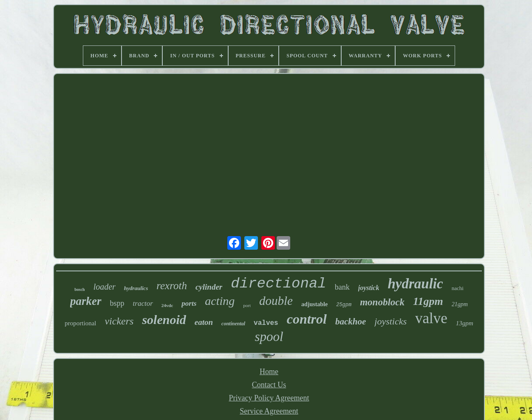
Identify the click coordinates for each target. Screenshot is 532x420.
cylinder (209, 287)
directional (278, 284)
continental (233, 324)
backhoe (351, 321)
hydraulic (415, 284)
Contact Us (269, 385)
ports (189, 303)
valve (431, 318)
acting (220, 301)
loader (105, 287)
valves (266, 323)
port (247, 305)
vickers (119, 321)
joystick (369, 288)
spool (269, 337)
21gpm (460, 304)
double (276, 301)
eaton (204, 322)
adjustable (314, 304)
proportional (80, 323)
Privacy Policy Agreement (269, 398)
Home (269, 372)
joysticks (391, 321)
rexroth (172, 286)
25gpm (344, 305)
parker (86, 301)
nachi (458, 288)
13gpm (465, 323)
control (307, 319)
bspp (117, 303)
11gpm (428, 301)
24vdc (167, 305)
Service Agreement (269, 411)
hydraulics (136, 288)
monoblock (382, 302)
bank (342, 287)
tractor (143, 303)
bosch (79, 289)
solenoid (164, 320)
